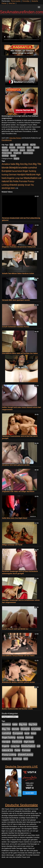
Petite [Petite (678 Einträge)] (16, 181)
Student (13, 156)
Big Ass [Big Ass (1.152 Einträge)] (20, 164)
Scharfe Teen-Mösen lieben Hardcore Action (18, 273)
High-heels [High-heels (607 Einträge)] (29, 742)
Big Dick (25, 145)
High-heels (14, 150)
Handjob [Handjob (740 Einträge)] (21, 175)
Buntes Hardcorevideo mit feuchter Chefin (17, 709)
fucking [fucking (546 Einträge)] (5, 175)
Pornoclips (26, 1)
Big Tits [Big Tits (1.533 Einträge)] (37, 164)
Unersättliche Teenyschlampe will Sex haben (18, 656)
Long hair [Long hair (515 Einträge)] (19, 178)
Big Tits (33, 145)
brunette (12, 147)
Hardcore (5, 150)
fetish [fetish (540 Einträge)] (20, 171)
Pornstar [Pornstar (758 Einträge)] (23, 181)
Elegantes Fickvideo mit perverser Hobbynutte (19, 247)
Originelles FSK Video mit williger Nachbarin (18, 491)
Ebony (29, 147)
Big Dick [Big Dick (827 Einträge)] (28, 164)
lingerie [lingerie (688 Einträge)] (11, 178)
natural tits (31, 150)
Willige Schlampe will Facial (12, 545)
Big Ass (18, 145)
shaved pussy (28, 153)
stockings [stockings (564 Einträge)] (6, 188)
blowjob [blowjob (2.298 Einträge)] (13, 167)
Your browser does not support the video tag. (21, 30)
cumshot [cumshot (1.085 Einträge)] (32, 168)
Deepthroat (21, 147)
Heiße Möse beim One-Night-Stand (15, 518)
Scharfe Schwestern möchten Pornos (16, 327)
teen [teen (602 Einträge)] (13, 188)
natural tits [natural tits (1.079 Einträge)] (7, 181)
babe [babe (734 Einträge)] (13, 164)
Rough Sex (17, 153)
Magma (16, 159)
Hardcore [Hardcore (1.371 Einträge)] (30, 174)
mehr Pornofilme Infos (9, 134)
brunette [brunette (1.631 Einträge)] (23, 168)
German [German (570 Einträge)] (13, 175)
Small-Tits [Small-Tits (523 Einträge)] (29, 185)
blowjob (5, 147)
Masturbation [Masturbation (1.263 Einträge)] (31, 178)
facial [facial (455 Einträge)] (15, 171)
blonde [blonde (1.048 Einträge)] (5, 168)
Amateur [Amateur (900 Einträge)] (6, 164)
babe (12, 145)
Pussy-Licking (7, 153)
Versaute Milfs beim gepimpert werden (16, 300)
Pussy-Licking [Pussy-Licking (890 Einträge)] (9, 755)
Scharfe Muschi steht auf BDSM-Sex (15, 629)
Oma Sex (12, 3)
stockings (5, 156)
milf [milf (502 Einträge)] (40, 178)
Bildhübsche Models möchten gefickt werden (18, 682)
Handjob (36, 147)
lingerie (22, 150)
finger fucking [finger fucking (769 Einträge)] (29, 171)
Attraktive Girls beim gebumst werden (16, 465)
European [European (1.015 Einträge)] (7, 171)
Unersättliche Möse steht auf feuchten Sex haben (20, 353)
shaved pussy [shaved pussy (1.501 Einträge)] (17, 185)
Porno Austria (16, 1)
